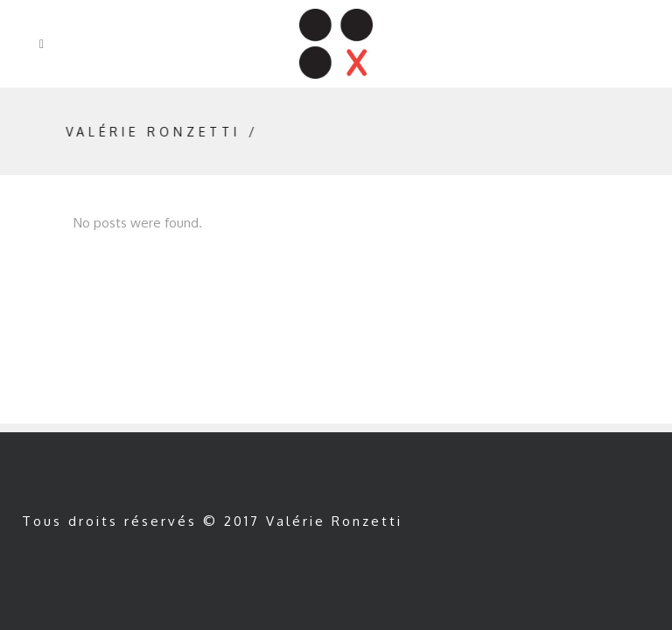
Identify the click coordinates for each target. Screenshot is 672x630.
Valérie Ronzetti (162, 132)
